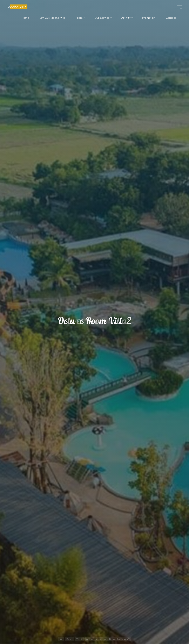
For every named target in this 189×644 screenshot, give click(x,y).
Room (69, 639)
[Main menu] (180, 7)
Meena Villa (17, 7)
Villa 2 (79, 639)
